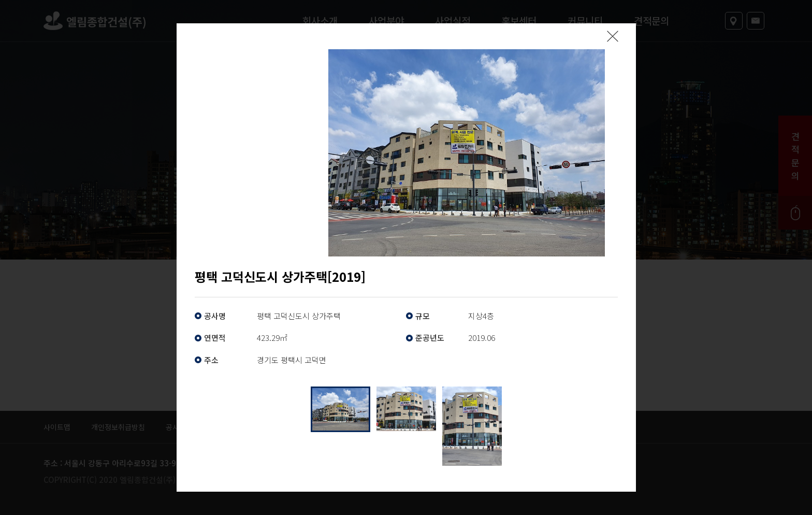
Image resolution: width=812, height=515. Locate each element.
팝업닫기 (613, 36)
